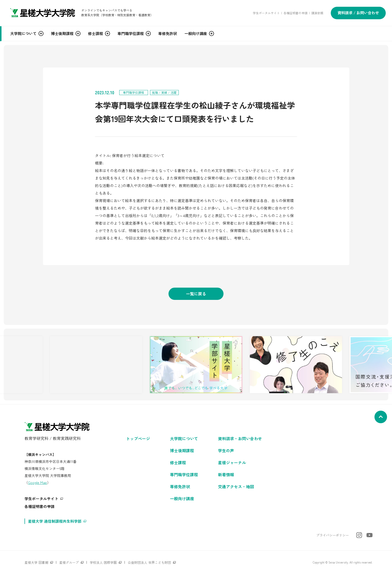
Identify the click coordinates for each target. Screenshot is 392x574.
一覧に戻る (196, 294)
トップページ (138, 438)
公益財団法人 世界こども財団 (149, 562)
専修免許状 (180, 486)
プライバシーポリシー (332, 535)
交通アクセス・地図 (236, 486)
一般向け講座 (182, 498)
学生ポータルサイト (266, 13)
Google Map (37, 482)
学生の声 (226, 450)
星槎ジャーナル (232, 462)
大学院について (184, 438)
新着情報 (226, 474)
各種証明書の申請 (295, 13)
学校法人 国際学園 (103, 562)
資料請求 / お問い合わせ (358, 13)
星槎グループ (69, 562)
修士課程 (178, 462)
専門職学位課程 (184, 474)
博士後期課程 (182, 450)
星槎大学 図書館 (36, 562)
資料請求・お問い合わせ (240, 438)
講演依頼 (317, 13)
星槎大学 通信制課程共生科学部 (55, 521)
